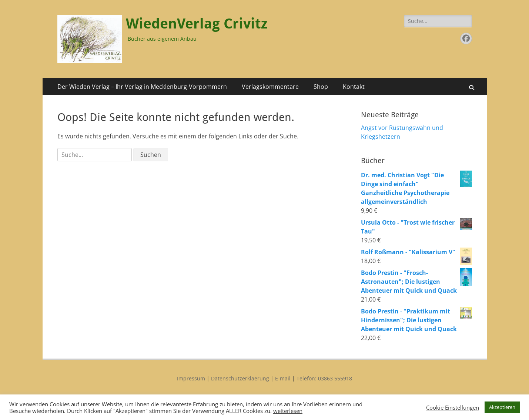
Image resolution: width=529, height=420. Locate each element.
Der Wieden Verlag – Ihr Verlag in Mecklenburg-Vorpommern (142, 87)
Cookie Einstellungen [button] (453, 407)
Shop (321, 87)
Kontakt (354, 87)
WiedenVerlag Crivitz (197, 24)
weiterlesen (288, 411)
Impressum (191, 378)
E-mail (283, 378)
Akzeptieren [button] (502, 407)
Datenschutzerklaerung (240, 378)
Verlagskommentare (270, 87)
